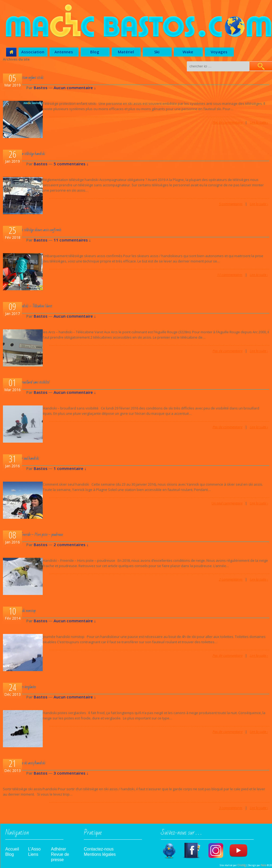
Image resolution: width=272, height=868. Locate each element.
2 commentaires (231, 579)
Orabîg (241, 865)
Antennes (64, 52)
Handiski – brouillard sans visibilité (27, 382)
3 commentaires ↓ (71, 773)
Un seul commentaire (227, 503)
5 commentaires (231, 204)
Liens (33, 854)
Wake (188, 52)
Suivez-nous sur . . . (181, 834)
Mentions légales (100, 854)
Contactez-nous (99, 849)
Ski (157, 52)
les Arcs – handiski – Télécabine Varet (28, 306)
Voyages (219, 52)
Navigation (17, 834)
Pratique (93, 834)
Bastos (41, 88)
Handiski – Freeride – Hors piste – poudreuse (34, 535)
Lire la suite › (259, 122)
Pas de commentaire (228, 122)
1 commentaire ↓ (70, 468)
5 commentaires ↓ (71, 164)
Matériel (126, 52)
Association (33, 52)
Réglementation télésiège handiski (25, 154)
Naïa (264, 865)
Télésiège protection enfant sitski (24, 78)
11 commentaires (230, 275)
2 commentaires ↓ (71, 545)
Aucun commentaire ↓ (75, 88)
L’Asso (34, 849)
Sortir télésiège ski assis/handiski (25, 763)
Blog (95, 52)
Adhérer (59, 849)
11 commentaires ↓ (72, 240)
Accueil (12, 849)
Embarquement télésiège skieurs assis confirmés (33, 230)
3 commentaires (231, 808)
